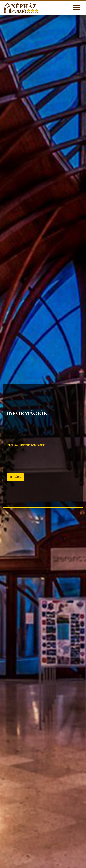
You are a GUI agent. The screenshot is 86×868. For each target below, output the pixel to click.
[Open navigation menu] (77, 8)
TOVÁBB (15, 477)
